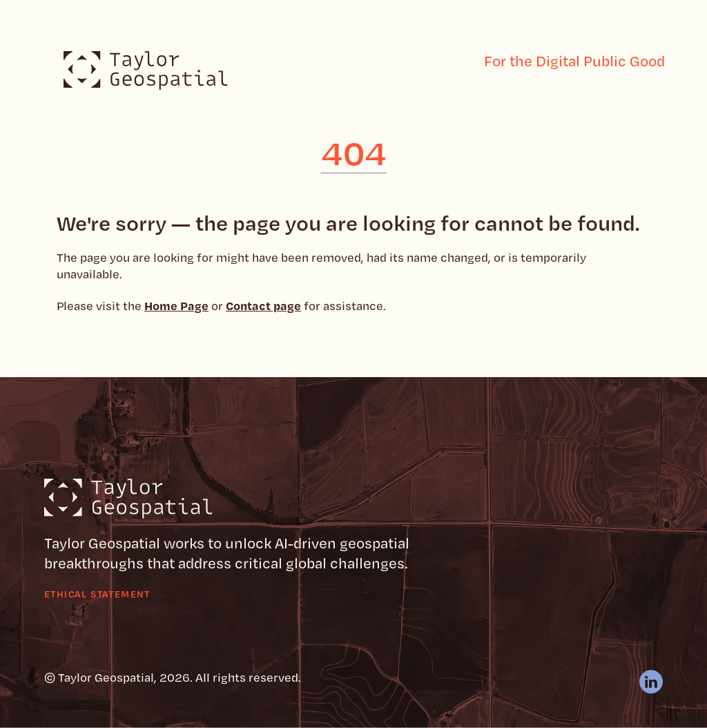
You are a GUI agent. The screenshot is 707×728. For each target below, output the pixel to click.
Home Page (176, 305)
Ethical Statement (97, 594)
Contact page (263, 305)
